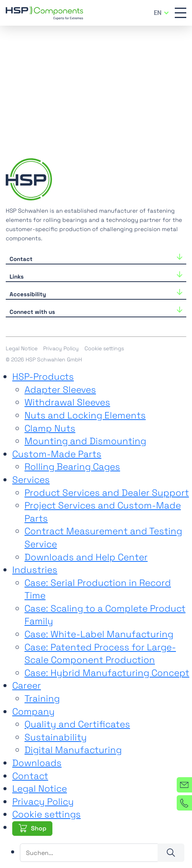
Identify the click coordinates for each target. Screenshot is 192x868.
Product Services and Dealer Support (107, 493)
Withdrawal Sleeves (67, 402)
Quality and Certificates (77, 724)
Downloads (37, 763)
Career (27, 685)
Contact (30, 776)
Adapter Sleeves (60, 390)
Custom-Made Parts (57, 454)
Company (33, 711)
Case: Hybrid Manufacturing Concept (107, 673)
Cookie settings (104, 348)
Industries (35, 570)
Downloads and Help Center (86, 557)
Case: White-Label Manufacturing (99, 634)
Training (42, 698)
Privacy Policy (61, 348)
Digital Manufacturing (73, 750)
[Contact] (184, 785)
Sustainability (56, 737)
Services (31, 480)
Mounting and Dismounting (85, 441)
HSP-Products (43, 377)
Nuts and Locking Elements (85, 415)
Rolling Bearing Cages (72, 467)
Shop (39, 828)
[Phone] (184, 803)
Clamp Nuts (50, 428)
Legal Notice (22, 348)
